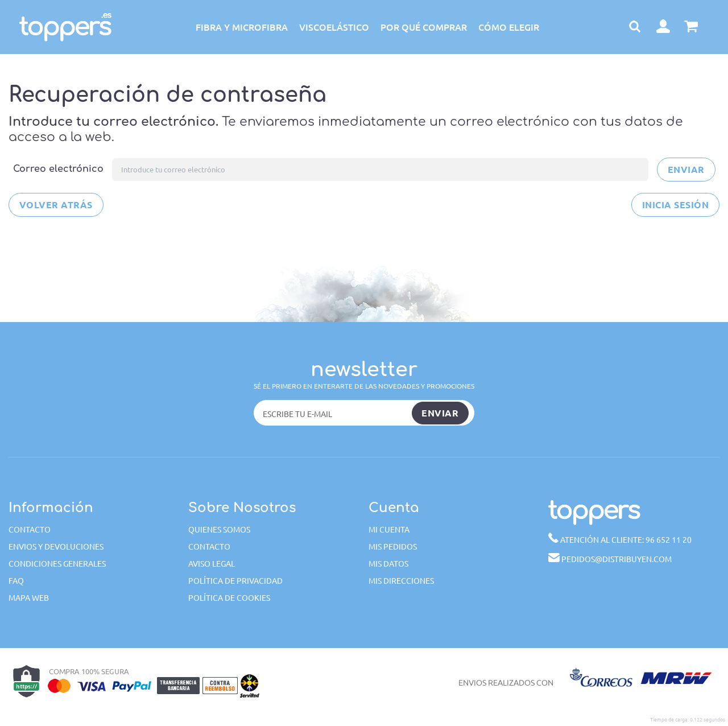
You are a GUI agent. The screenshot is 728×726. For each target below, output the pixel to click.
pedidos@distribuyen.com (610, 558)
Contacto (30, 529)
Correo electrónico (58, 169)
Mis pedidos (393, 546)
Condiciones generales (57, 563)
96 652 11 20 (620, 539)
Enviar (686, 169)
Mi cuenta (389, 529)
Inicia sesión (675, 205)
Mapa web (29, 597)
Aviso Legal (212, 563)
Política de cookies (229, 597)
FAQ (16, 580)
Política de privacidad (235, 580)
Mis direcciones (401, 580)
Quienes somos (219, 529)
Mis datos (388, 563)
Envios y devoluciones (56, 546)
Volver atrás (56, 205)
